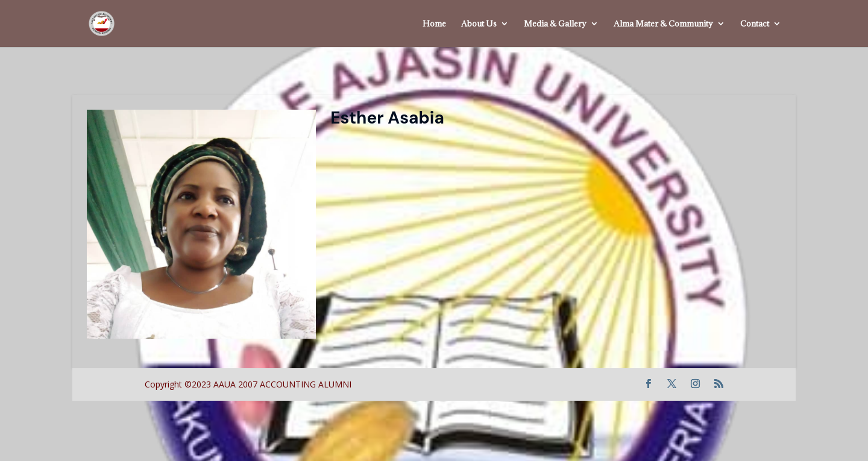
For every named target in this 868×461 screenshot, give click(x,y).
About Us (479, 24)
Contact (755, 24)
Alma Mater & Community (663, 24)
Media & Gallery (555, 24)
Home (434, 24)
